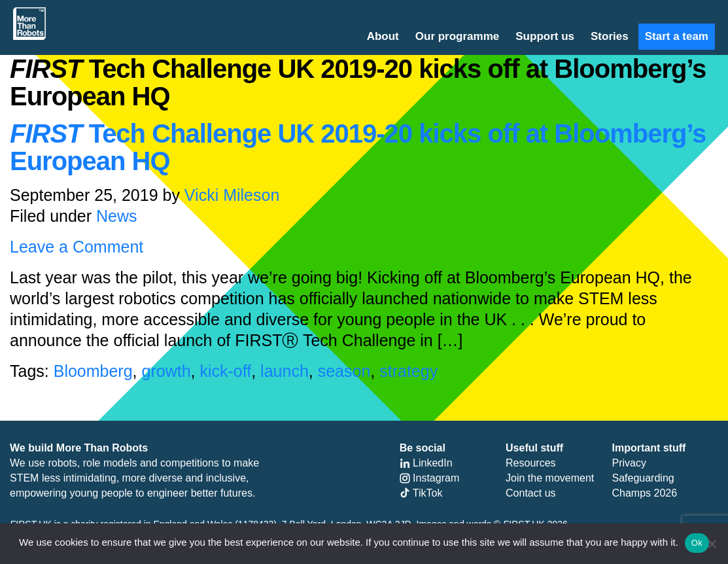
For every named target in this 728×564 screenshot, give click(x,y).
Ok (697, 543)
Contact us (530, 493)
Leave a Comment (77, 247)
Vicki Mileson (232, 195)
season (344, 371)
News (117, 216)
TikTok (421, 493)
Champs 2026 (645, 493)
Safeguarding (643, 478)
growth (166, 371)
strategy (408, 371)
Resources (530, 463)
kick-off (225, 371)
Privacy (629, 463)
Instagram (430, 478)
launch (285, 371)
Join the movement (550, 478)
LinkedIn (426, 463)
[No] (712, 544)
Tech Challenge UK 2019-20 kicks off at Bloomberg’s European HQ (358, 147)
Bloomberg (93, 371)
